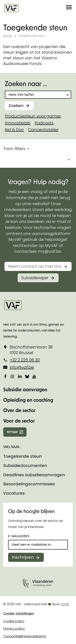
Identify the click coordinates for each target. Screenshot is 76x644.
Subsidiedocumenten (25, 466)
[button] (69, 8)
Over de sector (19, 410)
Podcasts (44, 123)
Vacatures (14, 493)
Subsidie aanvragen (25, 389)
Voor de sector (19, 421)
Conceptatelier (43, 130)
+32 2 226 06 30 (25, 360)
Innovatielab (18, 123)
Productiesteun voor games (33, 116)
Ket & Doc (14, 130)
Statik (65, 604)
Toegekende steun (22, 456)
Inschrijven (23, 557)
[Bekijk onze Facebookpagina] (5, 376)
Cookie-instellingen (19, 613)
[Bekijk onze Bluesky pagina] (27, 376)
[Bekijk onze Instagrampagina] (13, 376)
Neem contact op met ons (35, 266)
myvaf (12, 432)
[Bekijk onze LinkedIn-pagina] (20, 376)
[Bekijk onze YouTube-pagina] (34, 376)
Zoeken (16, 106)
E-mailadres (19, 536)
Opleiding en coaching (28, 400)
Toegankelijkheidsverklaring (25, 636)
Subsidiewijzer (35, 278)
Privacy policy (14, 629)
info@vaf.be (22, 367)
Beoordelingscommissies (29, 484)
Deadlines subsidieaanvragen (34, 475)
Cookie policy (14, 621)
